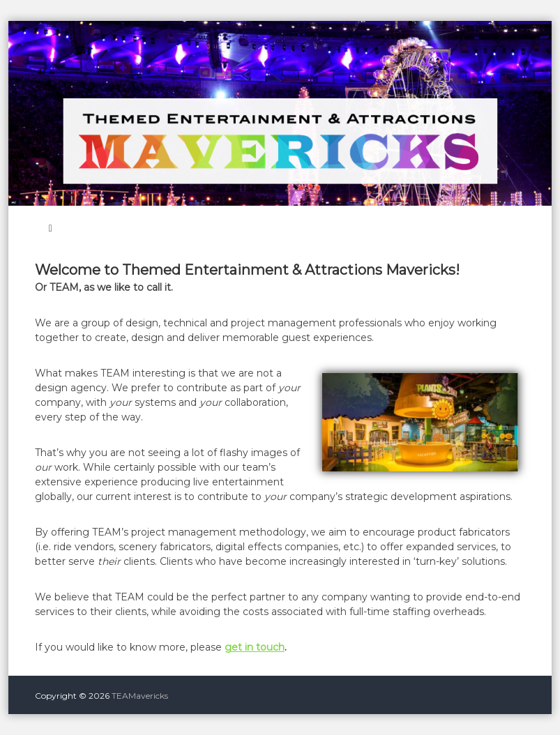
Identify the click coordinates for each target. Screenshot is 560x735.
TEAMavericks (140, 696)
